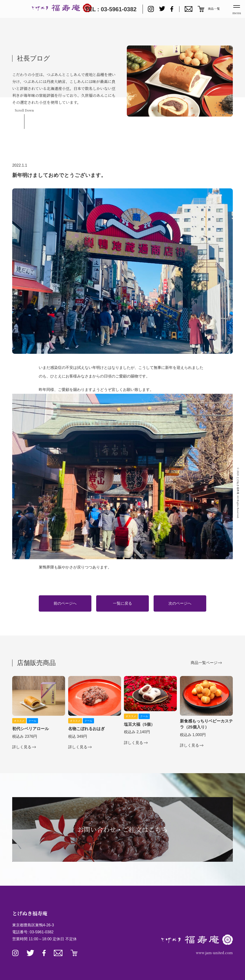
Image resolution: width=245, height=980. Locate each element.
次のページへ (180, 603)
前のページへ (65, 603)
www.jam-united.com (214, 953)
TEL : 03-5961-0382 (111, 9)
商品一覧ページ (204, 663)
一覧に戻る (122, 603)
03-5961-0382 (42, 932)
